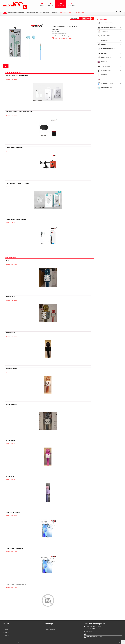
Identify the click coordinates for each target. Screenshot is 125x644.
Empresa (6, 630)
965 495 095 (90, 634)
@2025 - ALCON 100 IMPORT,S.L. (12, 642)
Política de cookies (50, 630)
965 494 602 (90, 631)
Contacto (6, 635)
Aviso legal (48, 627)
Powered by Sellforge (116, 642)
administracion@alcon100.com (94, 637)
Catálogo (6, 633)
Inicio (5, 627)
